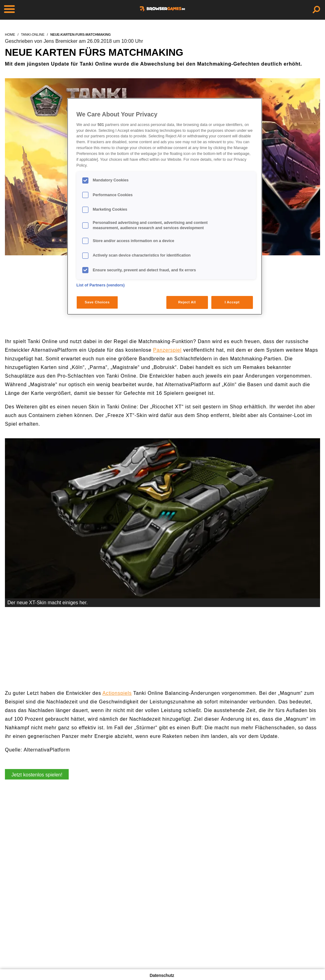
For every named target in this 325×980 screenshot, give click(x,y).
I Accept (232, 302)
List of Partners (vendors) (101, 285)
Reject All (187, 302)
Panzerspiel (167, 350)
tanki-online (33, 34)
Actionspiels (117, 693)
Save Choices (97, 302)
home (10, 34)
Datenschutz (162, 975)
